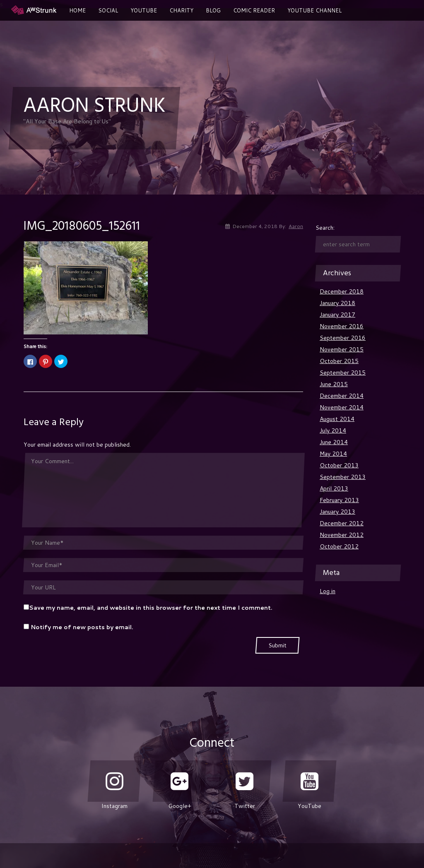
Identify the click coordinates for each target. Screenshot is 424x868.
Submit (277, 645)
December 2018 (342, 291)
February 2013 (339, 500)
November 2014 (342, 407)
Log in (328, 591)
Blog (213, 10)
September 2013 (343, 477)
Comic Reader (254, 10)
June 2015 (334, 384)
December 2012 (342, 523)
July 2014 (333, 430)
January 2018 (337, 303)
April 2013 (334, 488)
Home (77, 10)
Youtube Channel (314, 10)
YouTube (144, 10)
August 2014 (337, 419)
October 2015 (339, 361)
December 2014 (342, 396)
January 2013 (337, 512)
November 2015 (342, 349)
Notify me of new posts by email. (82, 627)
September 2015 (343, 373)
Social (108, 10)
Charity (181, 10)
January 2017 (337, 315)
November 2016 (342, 326)
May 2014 (333, 454)
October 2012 (339, 546)
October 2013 (339, 465)
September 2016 (343, 338)
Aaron (296, 226)
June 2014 (334, 442)
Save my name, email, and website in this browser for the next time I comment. (151, 608)
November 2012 (342, 535)
